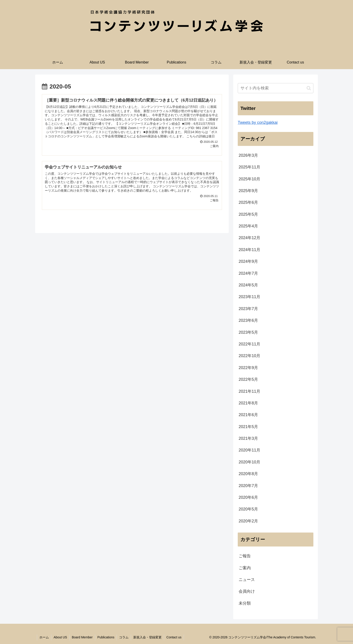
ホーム (44, 637)
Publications (106, 637)
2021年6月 (248, 415)
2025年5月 (248, 214)
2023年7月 (248, 309)
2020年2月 (248, 521)
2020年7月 (248, 486)
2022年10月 (249, 356)
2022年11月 (249, 344)
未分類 (245, 603)
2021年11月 (249, 391)
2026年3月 (248, 155)
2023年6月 (248, 320)
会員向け (247, 591)
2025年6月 (248, 202)
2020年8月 (248, 474)
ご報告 (245, 556)
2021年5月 (248, 427)
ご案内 (245, 568)
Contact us (174, 637)
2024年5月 (248, 285)
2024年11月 (249, 250)
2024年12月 (249, 238)
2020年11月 (249, 450)
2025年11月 (249, 167)
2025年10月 (249, 179)
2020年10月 (249, 462)
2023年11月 (249, 297)
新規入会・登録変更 (147, 637)
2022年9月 (248, 368)
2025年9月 (248, 191)
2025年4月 (248, 226)
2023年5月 (248, 332)
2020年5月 (248, 509)
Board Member (82, 637)
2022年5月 (248, 379)
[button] (309, 88)
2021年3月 (248, 438)
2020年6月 (248, 497)
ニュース (247, 580)
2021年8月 (248, 403)
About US (60, 637)
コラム (124, 637)
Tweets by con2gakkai (258, 122)
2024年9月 (248, 261)
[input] (276, 88)
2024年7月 (248, 273)
